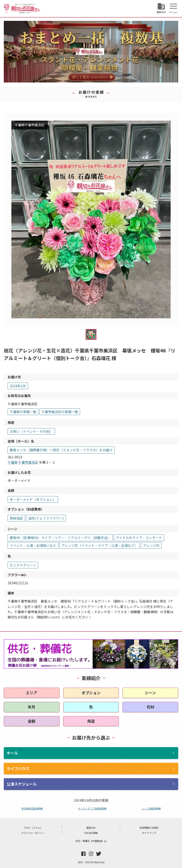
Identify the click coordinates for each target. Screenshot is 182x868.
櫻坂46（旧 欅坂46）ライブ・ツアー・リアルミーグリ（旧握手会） (60, 538)
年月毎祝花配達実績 (32, 808)
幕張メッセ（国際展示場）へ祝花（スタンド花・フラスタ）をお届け (61, 450)
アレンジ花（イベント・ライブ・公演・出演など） (100, 545)
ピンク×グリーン (23, 565)
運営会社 (91, 828)
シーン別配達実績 (151, 808)
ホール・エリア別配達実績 (92, 808)
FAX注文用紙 (91, 833)
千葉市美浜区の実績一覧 (60, 412)
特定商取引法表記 (149, 828)
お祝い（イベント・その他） (31, 431)
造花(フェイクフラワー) (46, 518)
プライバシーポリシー (33, 833)
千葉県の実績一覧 (23, 412)
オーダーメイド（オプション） (33, 499)
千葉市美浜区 (28, 462)
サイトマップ (149, 833)
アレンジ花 (151, 545)
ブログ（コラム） (33, 828)
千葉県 (13, 462)
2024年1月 (18, 386)
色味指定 (16, 518)
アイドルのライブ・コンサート (139, 538)
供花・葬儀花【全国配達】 (91, 841)
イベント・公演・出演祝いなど (33, 545)
